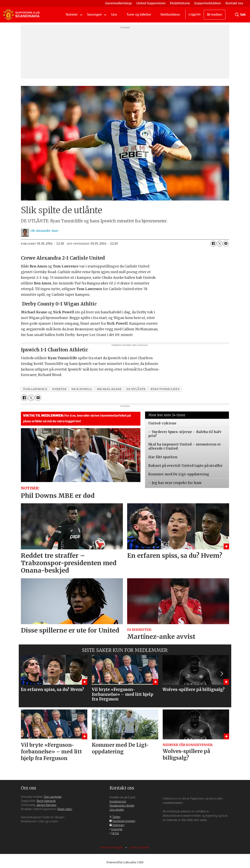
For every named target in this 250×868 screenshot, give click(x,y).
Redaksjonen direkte (122, 806)
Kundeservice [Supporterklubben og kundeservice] (118, 802)
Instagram (118, 825)
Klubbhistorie (180, 3)
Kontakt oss (234, 3)
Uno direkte (117, 810)
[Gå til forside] (21, 15)
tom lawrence (35, 389)
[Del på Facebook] (213, 244)
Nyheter (72, 15)
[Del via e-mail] (226, 244)
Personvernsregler (112, 848)
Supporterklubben (208, 3)
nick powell (82, 389)
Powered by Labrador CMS (125, 862)
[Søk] (237, 15)
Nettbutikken (170, 15)
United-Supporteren (151, 3)
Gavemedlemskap (119, 3)
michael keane (109, 389)
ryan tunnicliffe (165, 389)
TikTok (115, 833)
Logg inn (195, 14)
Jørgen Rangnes (46, 805)
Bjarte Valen (65, 809)
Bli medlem (215, 15)
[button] (221, 674)
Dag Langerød (53, 797)
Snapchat (117, 829)
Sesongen (94, 15)
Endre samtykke (140, 848)
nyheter (59, 389)
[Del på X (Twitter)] (220, 244)
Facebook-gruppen (124, 821)
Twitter (116, 817)
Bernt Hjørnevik (46, 801)
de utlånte (136, 389)
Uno (114, 15)
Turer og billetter (139, 15)
